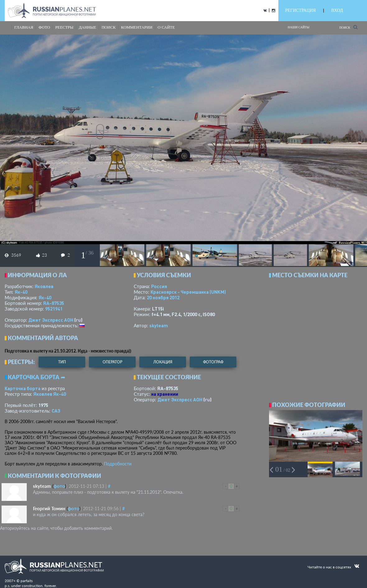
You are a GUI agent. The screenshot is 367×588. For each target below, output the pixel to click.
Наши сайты (299, 27)
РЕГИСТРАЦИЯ (300, 10)
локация (163, 362)
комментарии (137, 27)
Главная (24, 27)
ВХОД (337, 10)
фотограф (213, 362)
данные (87, 27)
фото (44, 27)
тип (62, 362)
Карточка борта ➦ (37, 377)
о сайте (166, 27)
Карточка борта (23, 388)
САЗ (56, 411)
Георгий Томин (49, 508)
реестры (64, 27)
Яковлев (44, 286)
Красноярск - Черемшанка (188, 292)
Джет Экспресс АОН (51, 320)
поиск (109, 27)
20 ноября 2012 (163, 297)
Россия (159, 286)
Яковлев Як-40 (50, 394)
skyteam (159, 325)
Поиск (348, 27)
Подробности (118, 464)
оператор (112, 362)
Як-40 (21, 292)
